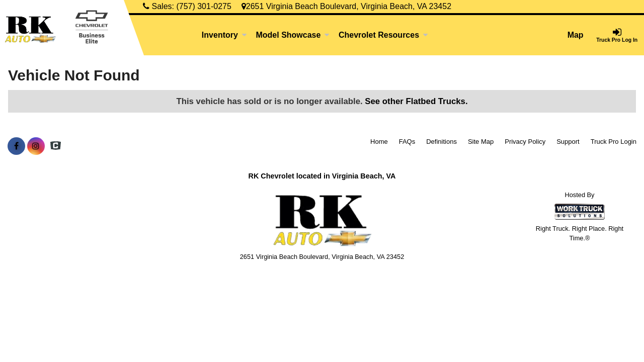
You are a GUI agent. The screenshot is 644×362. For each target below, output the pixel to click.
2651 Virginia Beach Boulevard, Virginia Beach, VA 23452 (346, 6)
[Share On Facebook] (16, 146)
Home (379, 142)
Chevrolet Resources (383, 35)
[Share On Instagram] (36, 146)
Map (576, 35)
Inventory (224, 35)
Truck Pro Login (614, 142)
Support (568, 142)
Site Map (481, 142)
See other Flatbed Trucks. (416, 101)
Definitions (441, 142)
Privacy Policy (525, 142)
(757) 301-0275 (204, 6)
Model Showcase (293, 35)
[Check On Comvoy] (56, 146)
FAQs (407, 142)
